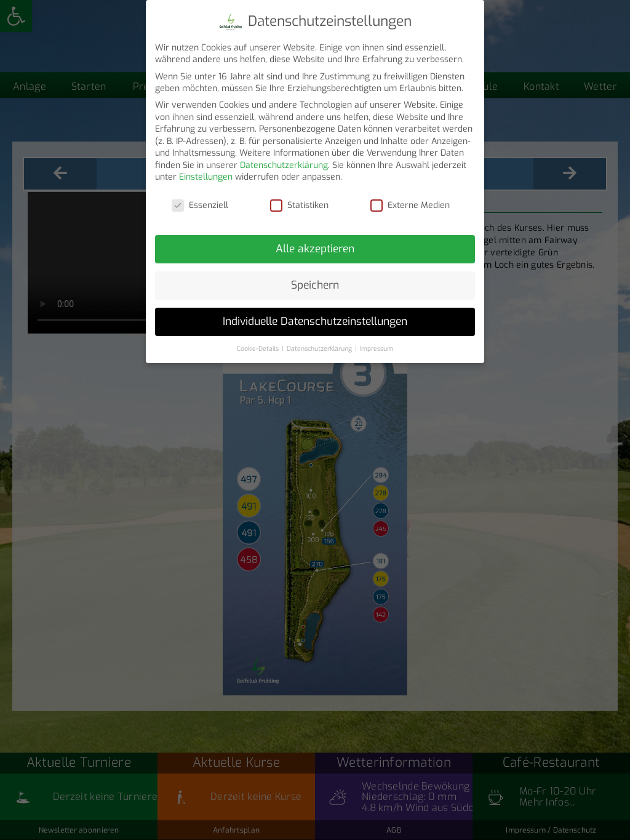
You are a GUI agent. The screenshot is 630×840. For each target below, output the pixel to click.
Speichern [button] (315, 285)
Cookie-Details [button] (259, 348)
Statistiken (299, 205)
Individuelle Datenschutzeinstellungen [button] (315, 321)
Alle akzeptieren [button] (315, 249)
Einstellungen (206, 177)
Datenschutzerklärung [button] (320, 348)
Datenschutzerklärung (284, 165)
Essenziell (200, 205)
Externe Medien (410, 205)
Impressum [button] (377, 348)
